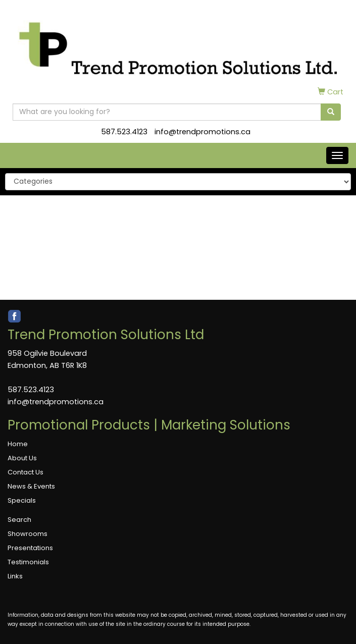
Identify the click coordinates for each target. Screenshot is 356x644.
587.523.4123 (124, 132)
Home (18, 444)
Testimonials (28, 562)
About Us (22, 458)
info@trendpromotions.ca (202, 132)
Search (19, 520)
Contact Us (26, 472)
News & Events (31, 486)
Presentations (30, 548)
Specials (22, 500)
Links (15, 576)
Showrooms (28, 534)
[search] (331, 112)
